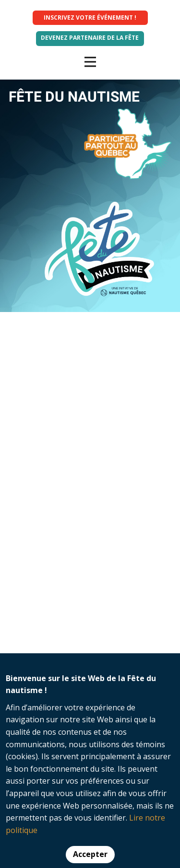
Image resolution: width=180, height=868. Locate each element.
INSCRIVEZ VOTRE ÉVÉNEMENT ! (90, 17)
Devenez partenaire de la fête (90, 38)
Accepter (90, 854)
